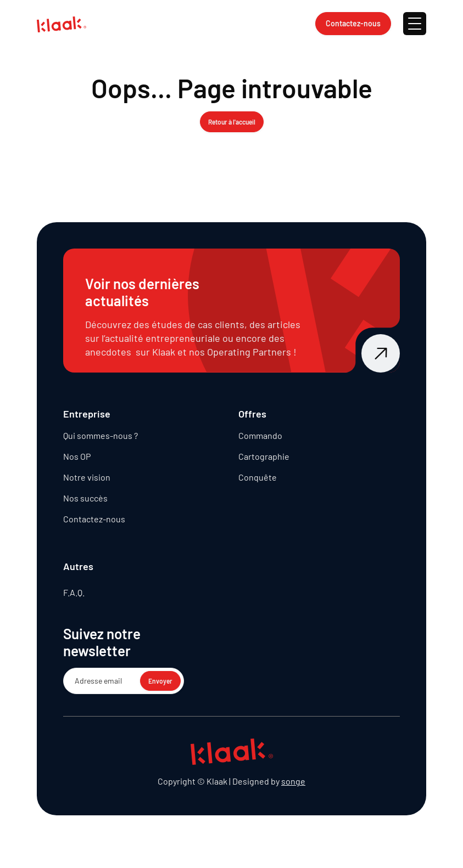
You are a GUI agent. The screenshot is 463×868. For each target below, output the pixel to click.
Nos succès (85, 498)
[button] (415, 24)
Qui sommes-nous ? (101, 435)
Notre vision (87, 477)
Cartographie (264, 456)
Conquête (258, 477)
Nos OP (77, 456)
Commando (260, 435)
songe (293, 781)
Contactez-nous (94, 519)
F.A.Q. (74, 592)
